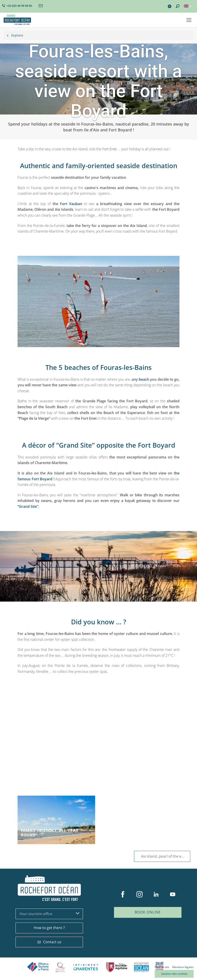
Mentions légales (183, 967)
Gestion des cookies (174, 974)
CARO (141, 967)
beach (144, 379)
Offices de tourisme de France (38, 967)
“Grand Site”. (28, 506)
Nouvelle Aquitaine (117, 967)
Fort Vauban (71, 204)
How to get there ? (49, 928)
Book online (148, 912)
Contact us (49, 942)
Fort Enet (110, 149)
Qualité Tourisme (60, 967)
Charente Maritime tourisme (86, 967)
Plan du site (162, 967)
